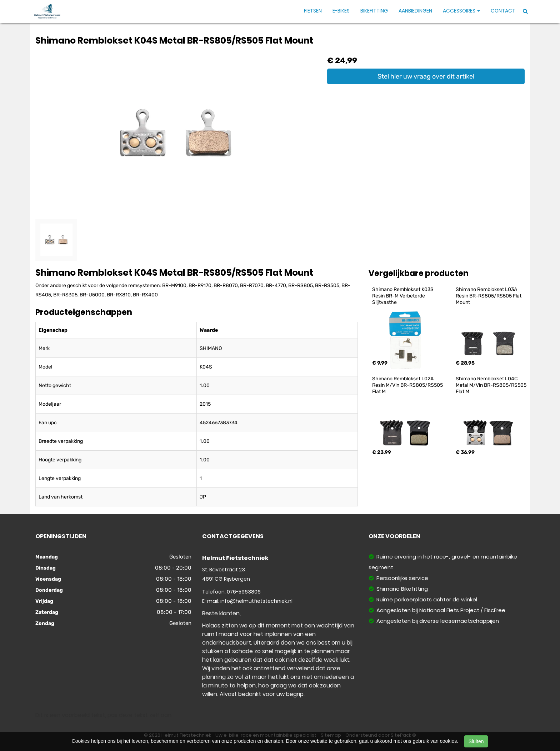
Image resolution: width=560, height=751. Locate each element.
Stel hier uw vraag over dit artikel (426, 76)
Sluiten (476, 741)
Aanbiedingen (415, 11)
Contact (503, 11)
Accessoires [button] (461, 11)
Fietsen (313, 11)
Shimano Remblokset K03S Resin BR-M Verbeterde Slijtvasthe (403, 296)
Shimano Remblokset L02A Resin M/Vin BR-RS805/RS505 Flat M (408, 385)
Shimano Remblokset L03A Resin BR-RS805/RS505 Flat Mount (489, 296)
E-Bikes (341, 11)
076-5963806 (244, 592)
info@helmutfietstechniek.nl (256, 601)
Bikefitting (374, 11)
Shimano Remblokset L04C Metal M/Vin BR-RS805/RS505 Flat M (492, 385)
